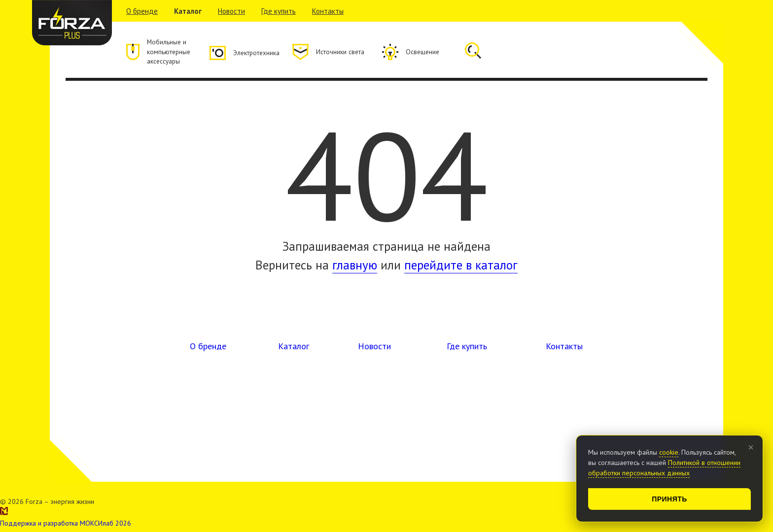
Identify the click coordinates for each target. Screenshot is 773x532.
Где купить (279, 11)
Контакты (328, 11)
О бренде (142, 11)
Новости (231, 11)
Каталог (188, 11)
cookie (669, 452)
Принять (669, 499)
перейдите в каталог (461, 268)
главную (355, 268)
